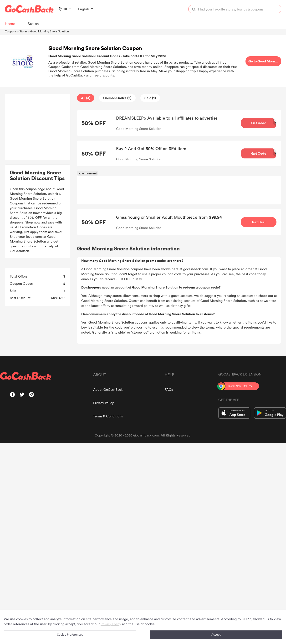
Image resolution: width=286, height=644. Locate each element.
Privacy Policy (103, 403)
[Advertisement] (38, 127)
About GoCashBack (108, 389)
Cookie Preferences (70, 635)
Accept (216, 635)
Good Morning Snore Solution (50, 31)
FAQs (169, 389)
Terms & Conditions (108, 416)
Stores (23, 31)
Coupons (11, 31)
